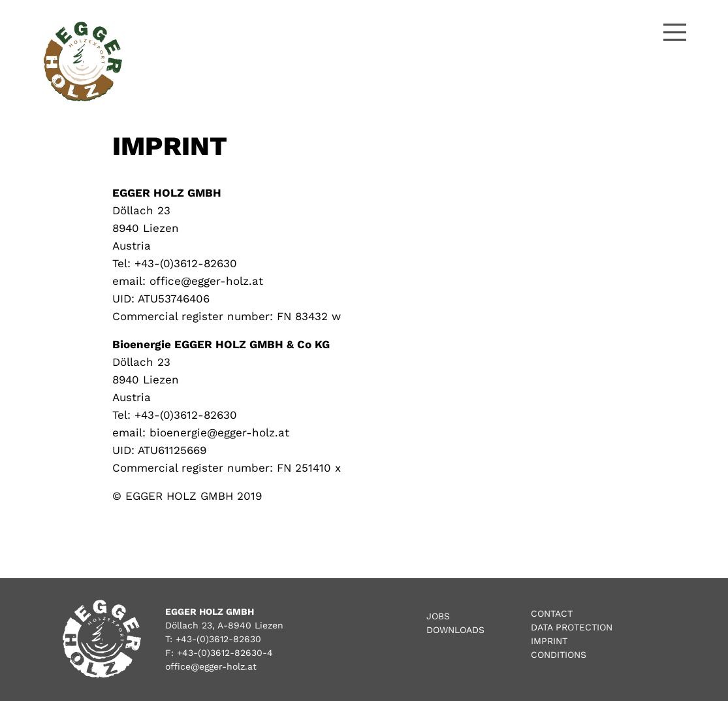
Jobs (438, 616)
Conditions (559, 655)
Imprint (549, 641)
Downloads (455, 630)
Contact (552, 613)
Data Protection (572, 627)
